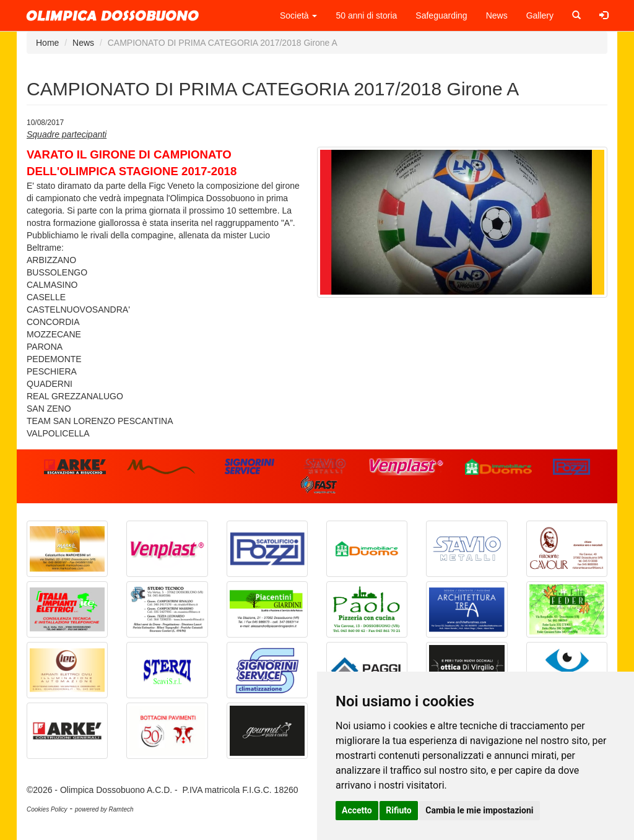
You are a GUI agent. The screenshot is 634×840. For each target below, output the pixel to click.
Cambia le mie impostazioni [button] (479, 810)
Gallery (540, 15)
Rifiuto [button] (399, 810)
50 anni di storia (366, 15)
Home (47, 43)
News (497, 15)
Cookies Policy (47, 809)
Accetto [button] (357, 810)
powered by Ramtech (104, 809)
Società (299, 15)
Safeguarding (441, 15)
